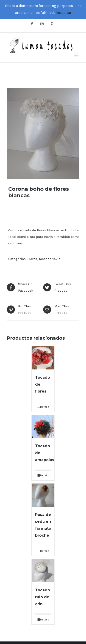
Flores (32, 259)
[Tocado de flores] (43, 358)
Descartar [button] (63, 13)
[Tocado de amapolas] (43, 426)
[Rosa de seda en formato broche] (43, 495)
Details (45, 407)
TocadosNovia (50, 259)
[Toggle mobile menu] (77, 55)
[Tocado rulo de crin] (43, 571)
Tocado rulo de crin (43, 597)
